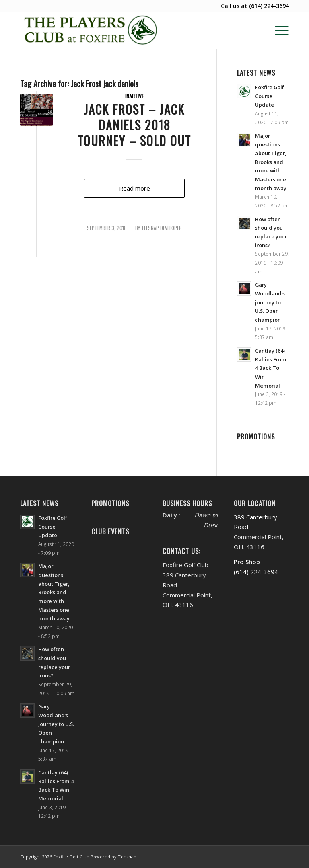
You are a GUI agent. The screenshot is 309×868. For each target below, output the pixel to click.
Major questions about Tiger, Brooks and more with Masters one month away (271, 162)
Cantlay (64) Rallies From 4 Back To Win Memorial (271, 368)
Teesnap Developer (162, 228)
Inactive (134, 96)
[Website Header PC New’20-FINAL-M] (91, 31)
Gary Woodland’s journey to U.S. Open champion (270, 302)
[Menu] (278, 31)
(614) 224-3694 (269, 6)
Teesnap (127, 857)
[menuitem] (278, 31)
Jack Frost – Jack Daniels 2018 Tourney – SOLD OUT (134, 125)
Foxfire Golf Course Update (270, 96)
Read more (135, 188)
